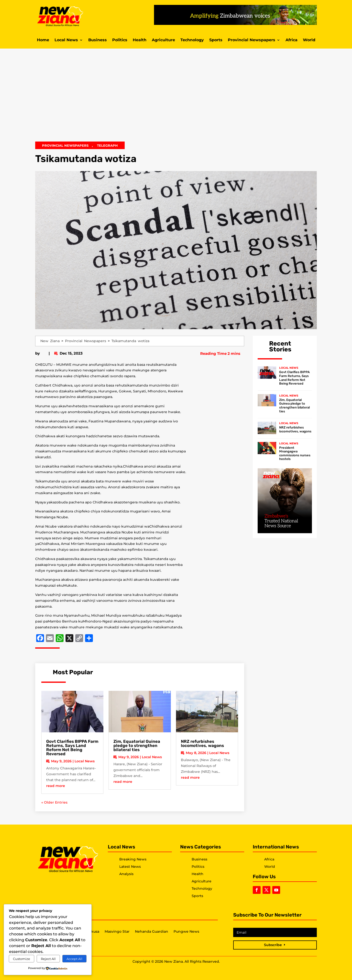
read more (56, 786)
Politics (120, 40)
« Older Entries (54, 802)
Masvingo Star (117, 932)
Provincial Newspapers (252, 40)
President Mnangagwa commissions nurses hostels (295, 453)
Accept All (74, 959)
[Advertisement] (176, 98)
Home (43, 40)
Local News (66, 40)
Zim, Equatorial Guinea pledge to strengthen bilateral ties (137, 745)
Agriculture (163, 40)
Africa (291, 40)
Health (140, 40)
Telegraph (107, 145)
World (309, 40)
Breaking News (133, 859)
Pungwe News (186, 932)
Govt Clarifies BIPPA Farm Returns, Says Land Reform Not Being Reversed (72, 748)
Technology (192, 40)
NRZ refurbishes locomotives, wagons (202, 743)
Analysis (126, 874)
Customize (22, 959)
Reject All (48, 959)
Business (98, 40)
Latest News (130, 867)
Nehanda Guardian (152, 932)
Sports (216, 40)
